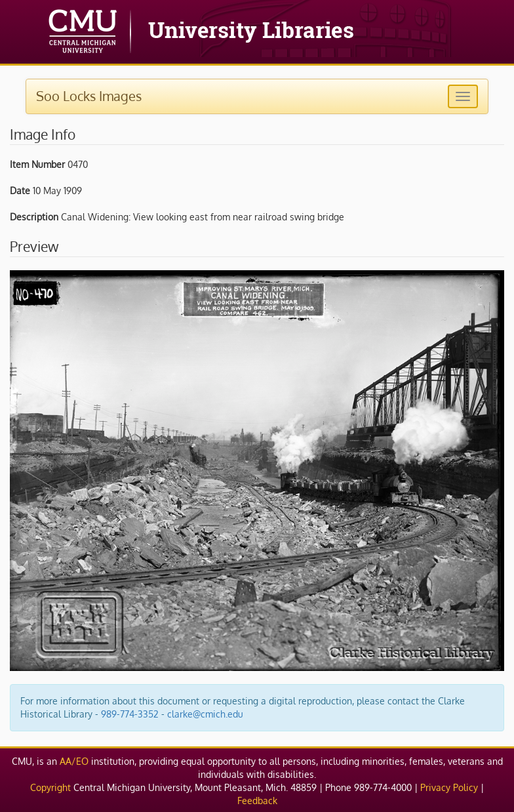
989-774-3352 (130, 714)
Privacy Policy (449, 787)
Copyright (50, 787)
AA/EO (74, 761)
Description (34, 217)
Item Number (37, 164)
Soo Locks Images (89, 96)
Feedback (257, 801)
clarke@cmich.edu (205, 714)
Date (20, 191)
